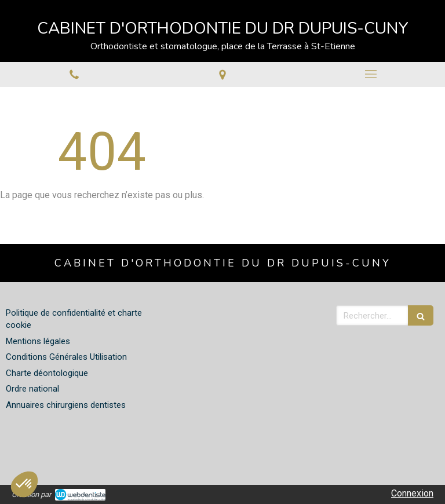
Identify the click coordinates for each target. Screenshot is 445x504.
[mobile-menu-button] (371, 74)
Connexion (412, 493)
